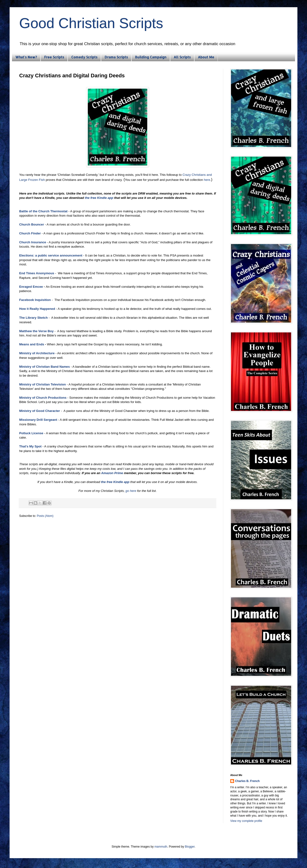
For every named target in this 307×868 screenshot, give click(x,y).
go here (131, 491)
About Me (206, 57)
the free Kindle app (99, 198)
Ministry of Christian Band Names (44, 367)
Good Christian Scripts (91, 23)
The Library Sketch (33, 318)
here (207, 180)
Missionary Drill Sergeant (38, 420)
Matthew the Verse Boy (36, 331)
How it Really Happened (37, 309)
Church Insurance (33, 242)
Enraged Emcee (31, 287)
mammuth (161, 847)
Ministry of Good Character (40, 411)
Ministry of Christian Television (43, 384)
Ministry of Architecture (37, 353)
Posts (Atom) (45, 516)
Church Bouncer (32, 224)
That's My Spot (30, 446)
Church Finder (30, 233)
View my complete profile (246, 821)
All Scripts (182, 57)
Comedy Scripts (84, 57)
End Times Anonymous (37, 273)
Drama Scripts (116, 57)
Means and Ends (32, 344)
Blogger (190, 847)
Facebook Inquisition (35, 300)
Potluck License (31, 433)
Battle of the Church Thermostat (43, 211)
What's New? (26, 57)
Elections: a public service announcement (51, 255)
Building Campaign (151, 57)
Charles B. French (247, 781)
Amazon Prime (112, 473)
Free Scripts (54, 57)
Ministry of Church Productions (43, 398)
